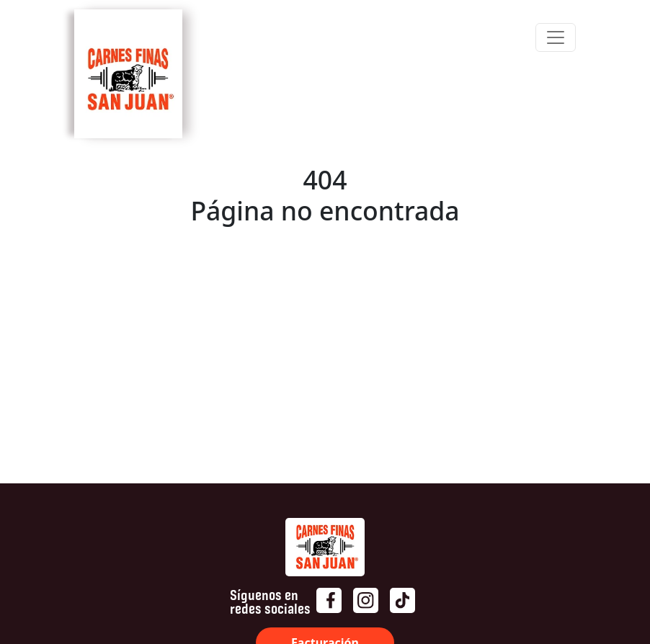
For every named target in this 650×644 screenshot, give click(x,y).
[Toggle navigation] (556, 37)
